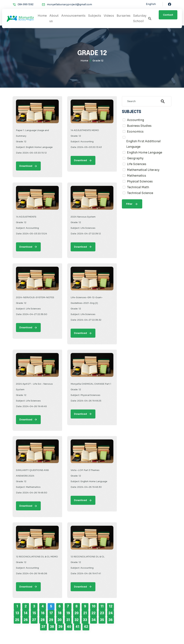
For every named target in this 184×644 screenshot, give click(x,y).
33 (85, 620)
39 (60, 627)
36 (111, 620)
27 (34, 620)
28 (43, 620)
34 (94, 620)
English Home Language (145, 153)
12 (111, 606)
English (151, 4)
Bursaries (123, 16)
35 (102, 620)
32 (77, 620)
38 (52, 627)
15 (34, 613)
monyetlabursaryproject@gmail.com (69, 4)
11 (102, 606)
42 (86, 627)
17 (51, 613)
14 (26, 613)
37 (43, 627)
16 (43, 613)
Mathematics (136, 176)
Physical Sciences (140, 182)
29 (51, 620)
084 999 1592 (26, 4)
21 (85, 613)
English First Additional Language (143, 144)
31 (68, 620)
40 (69, 627)
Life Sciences (137, 164)
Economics (135, 132)
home (84, 61)
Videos (109, 16)
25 (17, 620)
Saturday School (140, 18)
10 (94, 606)
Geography (135, 158)
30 (60, 620)
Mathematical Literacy (143, 170)
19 (68, 613)
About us (54, 18)
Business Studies (139, 126)
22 (94, 613)
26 (26, 620)
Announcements (73, 16)
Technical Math (138, 187)
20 (77, 613)
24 (111, 613)
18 (60, 613)
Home (42, 16)
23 (102, 613)
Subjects (95, 16)
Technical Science (140, 193)
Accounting (135, 120)
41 (77, 627)
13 (17, 613)
